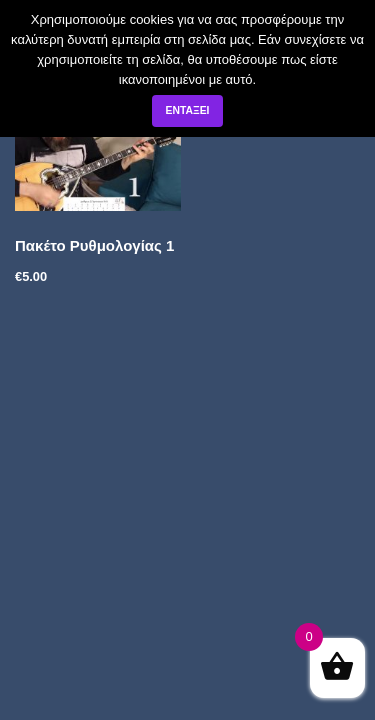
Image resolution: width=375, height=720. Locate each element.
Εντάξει (187, 110)
